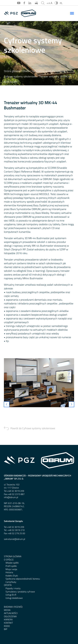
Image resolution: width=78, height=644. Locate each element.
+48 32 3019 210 (16, 530)
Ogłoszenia (10, 617)
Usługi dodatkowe (14, 598)
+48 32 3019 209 (16, 491)
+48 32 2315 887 (16, 494)
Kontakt (8, 623)
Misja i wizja (11, 569)
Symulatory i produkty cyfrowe (48, 71)
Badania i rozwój (13, 607)
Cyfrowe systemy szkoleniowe (20, 76)
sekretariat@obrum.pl (14, 539)
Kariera (8, 620)
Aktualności (11, 613)
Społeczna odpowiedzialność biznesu (23, 579)
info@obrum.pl (11, 497)
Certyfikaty (11, 582)
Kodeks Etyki (12, 576)
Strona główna (12, 71)
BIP (6, 629)
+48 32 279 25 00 (16, 533)
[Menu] (72, 13)
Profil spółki (11, 566)
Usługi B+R (11, 595)
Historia (9, 572)
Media (7, 610)
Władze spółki (12, 563)
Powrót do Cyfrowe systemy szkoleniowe (33, 428)
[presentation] (7, 404)
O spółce (9, 560)
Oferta (26, 71)
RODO (7, 626)
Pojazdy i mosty (13, 588)
